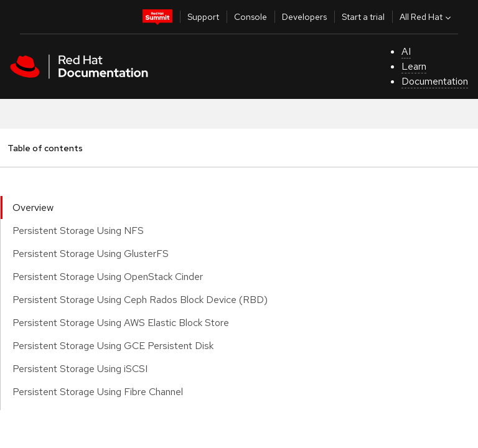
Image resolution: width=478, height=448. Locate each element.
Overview (33, 208)
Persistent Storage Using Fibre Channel (98, 392)
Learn (414, 66)
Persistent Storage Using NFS (78, 231)
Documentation (435, 81)
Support (203, 17)
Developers (304, 17)
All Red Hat (427, 17)
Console (251, 17)
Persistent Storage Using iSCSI (80, 369)
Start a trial (363, 17)
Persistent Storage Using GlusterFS (91, 254)
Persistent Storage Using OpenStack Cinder (108, 277)
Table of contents (45, 148)
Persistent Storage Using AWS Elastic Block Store (121, 323)
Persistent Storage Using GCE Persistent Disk (113, 346)
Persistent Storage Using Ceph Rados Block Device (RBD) (140, 300)
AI (406, 51)
